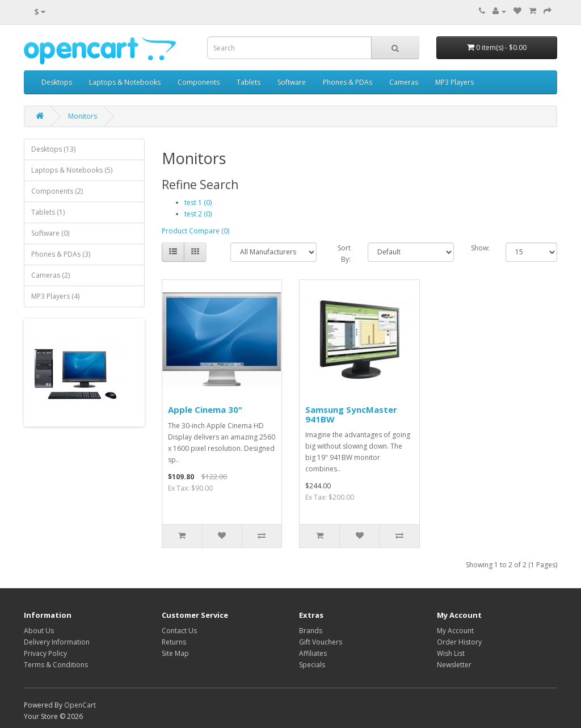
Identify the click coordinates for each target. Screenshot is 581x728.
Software (292, 82)
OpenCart (80, 705)
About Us (39, 631)
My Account (455, 631)
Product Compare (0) (195, 231)
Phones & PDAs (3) (61, 254)
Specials (312, 665)
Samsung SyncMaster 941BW (351, 414)
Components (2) (57, 191)
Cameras (404, 82)
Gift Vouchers (321, 642)
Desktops (57, 82)
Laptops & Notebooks (125, 82)
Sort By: (344, 254)
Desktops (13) (53, 149)
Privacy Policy (45, 653)
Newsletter (454, 665)
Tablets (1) (48, 212)
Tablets (249, 82)
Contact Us (179, 631)
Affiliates (313, 653)
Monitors (83, 116)
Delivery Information (57, 642)
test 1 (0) (198, 202)
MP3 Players (454, 82)
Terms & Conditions (56, 665)
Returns (174, 642)
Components (199, 82)
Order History (459, 642)
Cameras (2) (50, 275)
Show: (480, 248)
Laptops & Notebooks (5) (72, 170)
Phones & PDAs (348, 82)
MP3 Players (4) (55, 296)
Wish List (451, 653)
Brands (311, 631)
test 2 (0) (198, 214)
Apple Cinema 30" (205, 409)
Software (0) (50, 233)
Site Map (175, 653)
